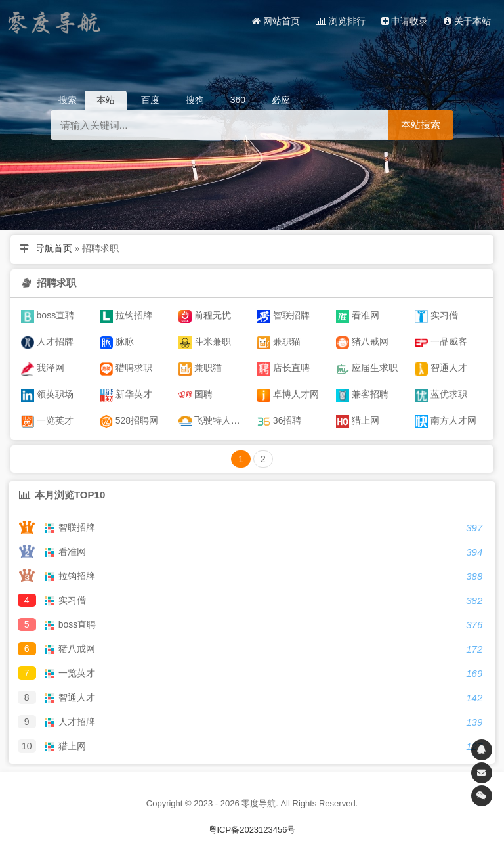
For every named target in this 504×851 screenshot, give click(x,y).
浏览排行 (341, 21)
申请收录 (405, 21)
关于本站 (467, 21)
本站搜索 (421, 124)
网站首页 (276, 21)
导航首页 (54, 248)
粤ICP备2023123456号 (252, 830)
